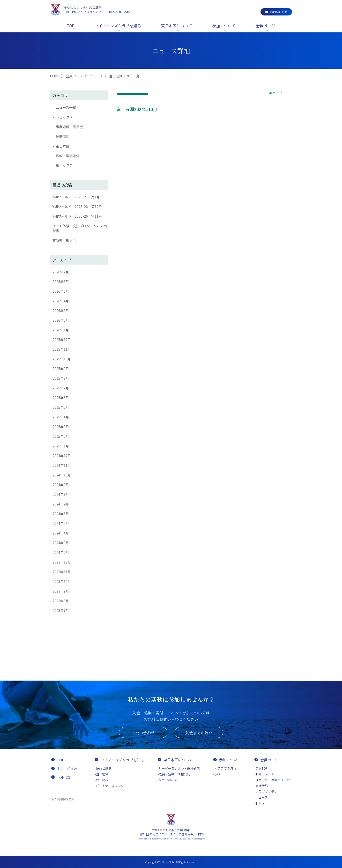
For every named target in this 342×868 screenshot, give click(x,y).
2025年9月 (61, 369)
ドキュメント (265, 774)
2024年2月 (61, 552)
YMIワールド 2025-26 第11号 (77, 216)
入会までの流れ (199, 733)
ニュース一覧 (66, 107)
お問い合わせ (279, 12)
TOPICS (64, 777)
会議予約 (262, 786)
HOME (55, 76)
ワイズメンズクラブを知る (118, 26)
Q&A (217, 774)
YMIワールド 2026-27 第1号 (76, 197)
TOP (71, 26)
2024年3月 (61, 543)
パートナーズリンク (110, 786)
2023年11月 (62, 572)
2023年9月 (61, 591)
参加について (224, 26)
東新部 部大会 (64, 240)
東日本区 (63, 146)
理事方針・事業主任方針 (273, 780)
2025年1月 (61, 446)
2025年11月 (62, 349)
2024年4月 (61, 533)
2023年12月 (62, 562)
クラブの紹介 (168, 780)
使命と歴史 (104, 768)
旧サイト (262, 803)
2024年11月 (62, 465)
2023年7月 (61, 610)
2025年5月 (61, 407)
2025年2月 (61, 436)
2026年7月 (61, 272)
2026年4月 (61, 301)
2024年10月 (62, 475)
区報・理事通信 (68, 156)
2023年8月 (61, 601)
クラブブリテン (266, 791)
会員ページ (266, 26)
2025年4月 (61, 417)
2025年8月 (61, 378)
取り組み (102, 780)
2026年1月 (61, 330)
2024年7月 (61, 504)
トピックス (64, 117)
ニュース (262, 797)
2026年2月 (61, 320)
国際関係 (63, 136)
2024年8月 (61, 494)
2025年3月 (61, 427)
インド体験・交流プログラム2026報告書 (80, 228)
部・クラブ (64, 165)
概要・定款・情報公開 (174, 774)
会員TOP (262, 768)
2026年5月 (61, 291)
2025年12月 (62, 340)
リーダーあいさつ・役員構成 (179, 768)
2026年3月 (61, 311)
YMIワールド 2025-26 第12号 (77, 207)
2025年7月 (61, 388)
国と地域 (102, 774)
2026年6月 (61, 282)
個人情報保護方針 (63, 799)
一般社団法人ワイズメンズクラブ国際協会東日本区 (97, 10)
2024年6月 (61, 514)
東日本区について (177, 26)
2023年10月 (62, 581)
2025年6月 (61, 398)
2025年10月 (62, 359)
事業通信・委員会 (69, 127)
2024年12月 (62, 456)
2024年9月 (61, 485)
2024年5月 (61, 523)
